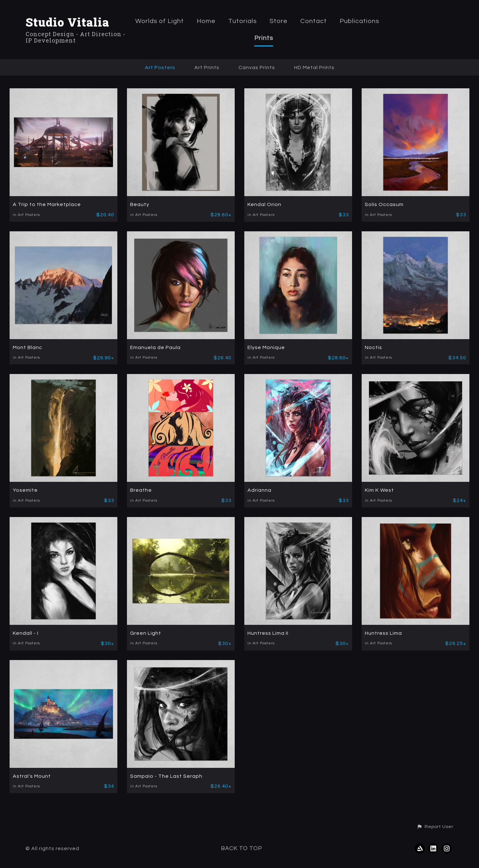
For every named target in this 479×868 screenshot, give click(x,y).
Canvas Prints (257, 68)
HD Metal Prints (314, 68)
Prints (264, 38)
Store (279, 21)
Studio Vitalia (67, 22)
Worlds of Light (160, 21)
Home (206, 21)
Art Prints (207, 68)
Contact (314, 21)
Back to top (242, 848)
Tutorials (243, 21)
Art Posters (160, 68)
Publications (359, 21)
